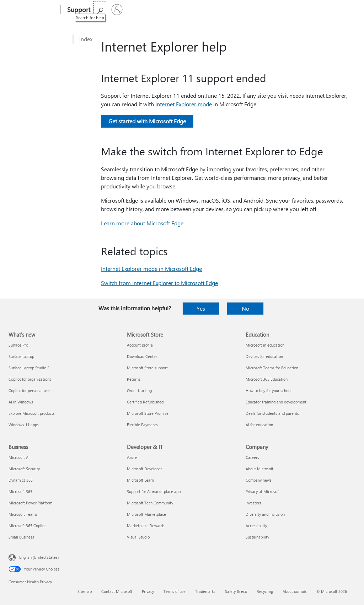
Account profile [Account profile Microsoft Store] (140, 345)
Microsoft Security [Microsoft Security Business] (24, 469)
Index (86, 39)
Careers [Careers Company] (252, 457)
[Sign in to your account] (347, 10)
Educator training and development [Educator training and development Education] (276, 402)
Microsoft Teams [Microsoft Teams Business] (23, 514)
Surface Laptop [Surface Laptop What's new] (21, 356)
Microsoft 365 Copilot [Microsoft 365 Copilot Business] (27, 526)
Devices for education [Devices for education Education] (264, 356)
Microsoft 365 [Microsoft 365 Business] (20, 491)
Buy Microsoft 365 (232, 10)
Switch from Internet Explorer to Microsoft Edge (159, 283)
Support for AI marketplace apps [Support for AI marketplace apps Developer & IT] (155, 491)
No (245, 308)
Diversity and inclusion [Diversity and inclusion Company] (265, 514)
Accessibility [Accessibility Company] (256, 526)
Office (139, 10)
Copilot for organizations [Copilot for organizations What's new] (30, 379)
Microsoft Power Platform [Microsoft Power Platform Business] (30, 503)
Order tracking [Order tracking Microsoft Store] (139, 390)
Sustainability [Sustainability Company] (257, 537)
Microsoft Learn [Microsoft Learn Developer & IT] (140, 480)
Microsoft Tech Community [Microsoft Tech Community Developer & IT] (150, 503)
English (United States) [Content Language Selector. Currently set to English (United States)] (39, 557)
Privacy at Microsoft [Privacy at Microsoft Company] (263, 491)
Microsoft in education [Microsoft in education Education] (265, 345)
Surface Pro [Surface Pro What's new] (18, 345)
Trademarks (205, 591)
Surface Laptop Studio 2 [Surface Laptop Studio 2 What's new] (29, 368)
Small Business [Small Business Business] (21, 537)
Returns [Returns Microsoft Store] (134, 379)
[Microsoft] (33, 10)
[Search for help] (330, 9)
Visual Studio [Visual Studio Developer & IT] (138, 537)
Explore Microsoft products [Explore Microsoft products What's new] (32, 413)
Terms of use (175, 591)
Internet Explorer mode (184, 104)
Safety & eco (236, 591)
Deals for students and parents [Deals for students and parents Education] (272, 413)
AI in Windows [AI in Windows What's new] (21, 402)
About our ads (295, 591)
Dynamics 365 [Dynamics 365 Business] (21, 480)
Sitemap (85, 591)
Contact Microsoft (117, 591)
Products (163, 10)
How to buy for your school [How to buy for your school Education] (269, 390)
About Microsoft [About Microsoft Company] (259, 469)
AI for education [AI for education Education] (259, 425)
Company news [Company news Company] (259, 480)
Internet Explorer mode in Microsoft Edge (151, 269)
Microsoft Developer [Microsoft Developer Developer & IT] (144, 469)
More (192, 10)
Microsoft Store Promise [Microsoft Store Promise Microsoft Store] (148, 413)
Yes (201, 308)
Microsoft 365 (111, 10)
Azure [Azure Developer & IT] (132, 457)
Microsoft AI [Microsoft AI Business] (19, 457)
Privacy (148, 591)
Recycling (265, 591)
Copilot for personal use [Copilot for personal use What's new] (29, 390)
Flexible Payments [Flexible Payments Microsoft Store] (142, 425)
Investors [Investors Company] (253, 503)
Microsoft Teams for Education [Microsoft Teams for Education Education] (272, 368)
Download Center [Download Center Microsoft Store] (142, 356)
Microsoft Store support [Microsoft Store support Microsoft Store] (147, 368)
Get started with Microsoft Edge (147, 121)
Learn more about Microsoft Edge (142, 223)
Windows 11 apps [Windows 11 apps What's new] (24, 425)
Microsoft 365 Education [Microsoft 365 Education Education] (267, 379)
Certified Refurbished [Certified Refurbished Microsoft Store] (145, 402)
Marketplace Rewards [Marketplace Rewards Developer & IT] (146, 526)
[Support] (78, 10)
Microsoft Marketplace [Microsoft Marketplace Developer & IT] (146, 514)
